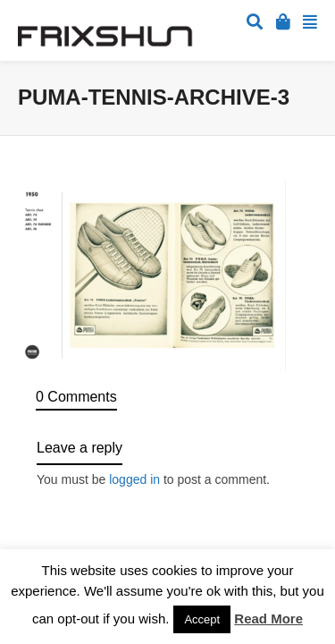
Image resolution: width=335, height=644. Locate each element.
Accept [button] (202, 619)
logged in (134, 479)
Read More (268, 619)
